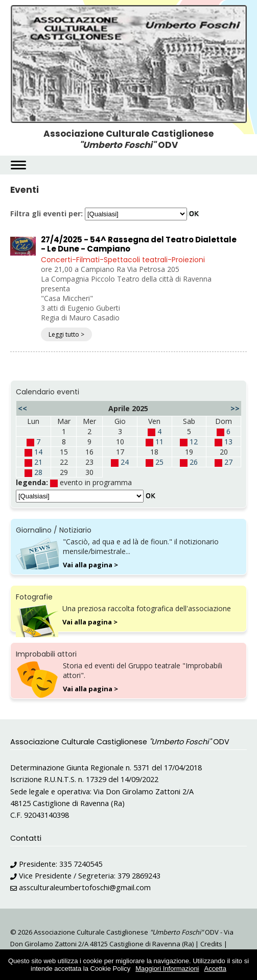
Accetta (215, 969)
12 (194, 442)
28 (38, 472)
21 (38, 462)
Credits (211, 944)
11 (159, 442)
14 (38, 452)
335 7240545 (81, 864)
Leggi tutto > (66, 334)
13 (228, 442)
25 (159, 462)
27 (228, 462)
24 (125, 462)
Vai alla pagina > (90, 565)
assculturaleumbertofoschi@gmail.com (85, 887)
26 (194, 462)
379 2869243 (139, 876)
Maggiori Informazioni (167, 969)
